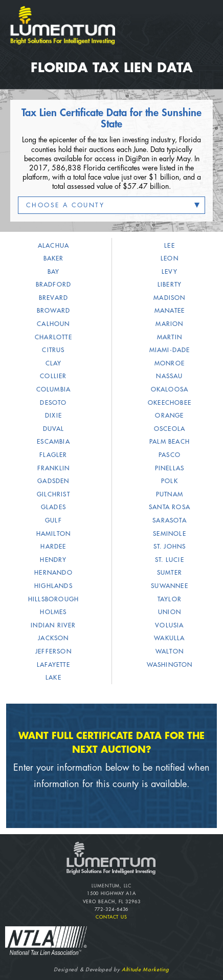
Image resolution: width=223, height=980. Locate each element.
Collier (53, 376)
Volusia (169, 625)
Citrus (53, 350)
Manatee (170, 311)
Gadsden (53, 481)
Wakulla (169, 638)
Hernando (53, 573)
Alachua (53, 246)
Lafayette (53, 665)
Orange (169, 416)
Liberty (170, 285)
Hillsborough (53, 599)
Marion (169, 324)
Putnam (170, 494)
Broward (53, 311)
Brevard (53, 298)
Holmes (53, 612)
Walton (170, 651)
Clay (54, 363)
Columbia (54, 389)
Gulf (53, 520)
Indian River (53, 625)
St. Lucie (170, 560)
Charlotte (53, 337)
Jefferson (53, 651)
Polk (170, 481)
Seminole (170, 534)
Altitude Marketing (146, 970)
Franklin (54, 468)
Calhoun (53, 324)
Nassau (169, 376)
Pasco (170, 455)
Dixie (53, 416)
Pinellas (170, 468)
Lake (53, 678)
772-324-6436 (112, 910)
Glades (53, 507)
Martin (170, 337)
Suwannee (170, 586)
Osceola (170, 429)
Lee (170, 246)
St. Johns (170, 547)
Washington (170, 665)
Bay (54, 272)
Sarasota (170, 520)
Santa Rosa (170, 507)
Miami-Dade (170, 350)
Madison (169, 298)
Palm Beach (170, 442)
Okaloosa (170, 389)
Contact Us (111, 917)
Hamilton (54, 534)
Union (170, 612)
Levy (170, 272)
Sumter (170, 573)
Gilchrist (53, 494)
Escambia (53, 442)
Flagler (53, 455)
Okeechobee (170, 403)
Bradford (54, 285)
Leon (170, 258)
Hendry (53, 560)
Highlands (53, 586)
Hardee (53, 547)
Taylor (170, 599)
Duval (54, 429)
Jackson (53, 638)
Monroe (170, 363)
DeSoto (53, 403)
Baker (54, 258)
